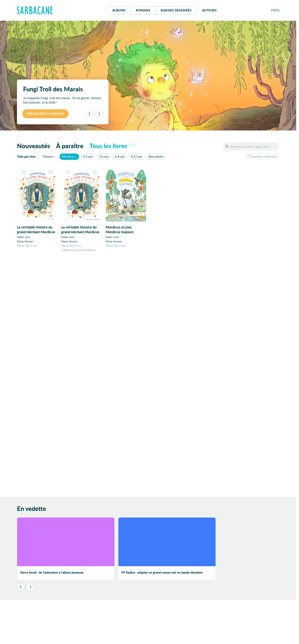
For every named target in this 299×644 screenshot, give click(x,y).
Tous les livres (113, 146)
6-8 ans (120, 156)
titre (26, 156)
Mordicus (68, 156)
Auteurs (209, 10)
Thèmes (48, 156)
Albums (119, 10)
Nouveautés (33, 146)
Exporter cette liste (262, 156)
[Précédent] (90, 114)
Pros (275, 10)
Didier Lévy (24, 237)
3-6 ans (104, 156)
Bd (176, 10)
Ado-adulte (156, 156)
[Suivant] (99, 114)
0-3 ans (88, 156)
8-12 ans (137, 156)
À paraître (70, 146)
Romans (143, 10)
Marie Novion (25, 241)
